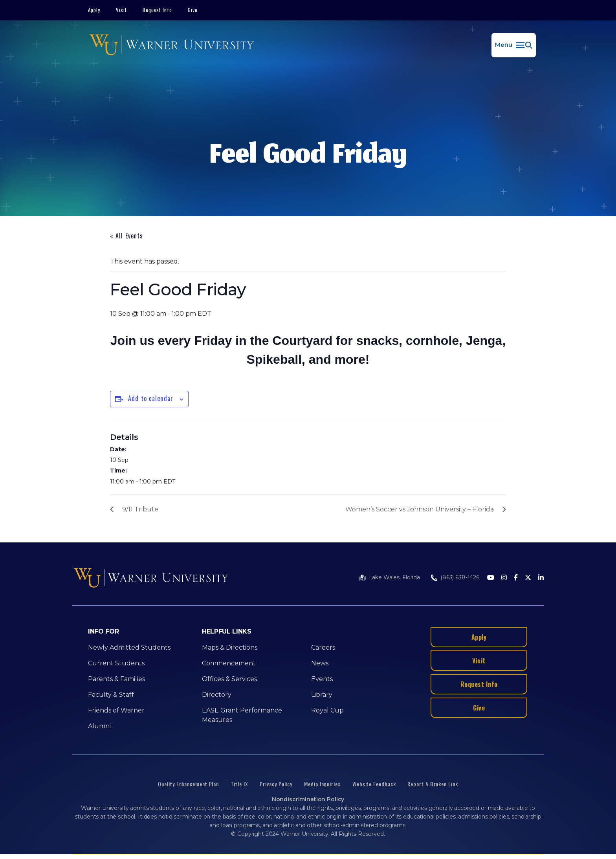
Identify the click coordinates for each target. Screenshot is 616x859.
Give (193, 10)
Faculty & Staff (111, 695)
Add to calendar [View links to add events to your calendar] (151, 398)
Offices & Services (229, 679)
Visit (121, 10)
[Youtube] (491, 578)
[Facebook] (516, 578)
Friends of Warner (116, 710)
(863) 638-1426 (460, 577)
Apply (94, 10)
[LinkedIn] (541, 578)
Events (322, 679)
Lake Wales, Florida (394, 577)
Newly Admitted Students (129, 647)
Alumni (99, 726)
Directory (217, 695)
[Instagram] (504, 578)
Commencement (229, 663)
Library (322, 695)
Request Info (158, 10)
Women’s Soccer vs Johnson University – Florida (420, 509)
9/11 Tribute (140, 509)
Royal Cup (327, 710)
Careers (323, 647)
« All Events (126, 236)
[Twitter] (528, 578)
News (320, 663)
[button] (514, 45)
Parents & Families (116, 679)
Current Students (116, 663)
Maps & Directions (230, 647)
